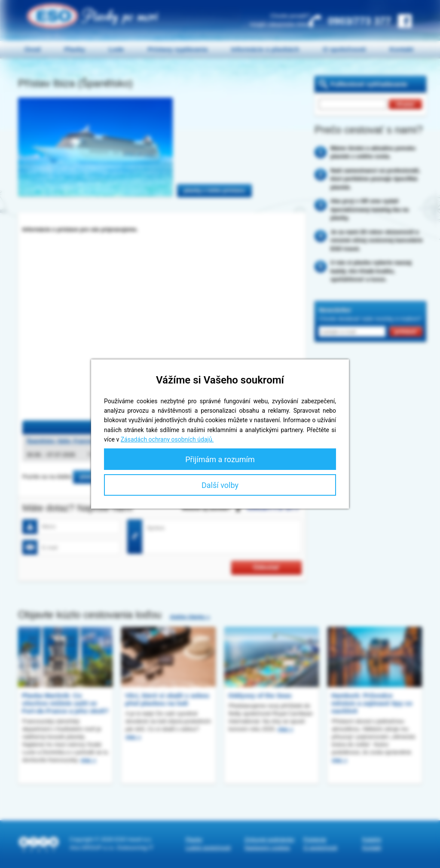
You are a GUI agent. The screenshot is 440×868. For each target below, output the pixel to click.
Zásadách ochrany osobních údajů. (167, 439)
